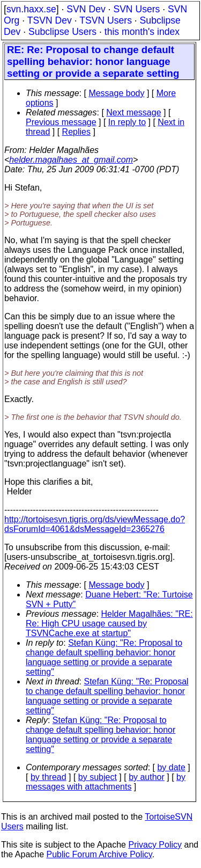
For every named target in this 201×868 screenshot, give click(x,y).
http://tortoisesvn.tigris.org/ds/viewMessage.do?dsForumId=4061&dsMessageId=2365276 (95, 524)
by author (147, 777)
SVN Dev (86, 9)
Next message (133, 112)
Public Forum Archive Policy (99, 854)
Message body (116, 93)
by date (171, 767)
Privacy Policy (155, 845)
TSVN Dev (50, 20)
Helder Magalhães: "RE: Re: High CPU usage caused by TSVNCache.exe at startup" (109, 623)
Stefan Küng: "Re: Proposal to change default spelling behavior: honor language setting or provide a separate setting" (104, 657)
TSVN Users (106, 20)
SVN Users (136, 9)
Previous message (61, 122)
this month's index (142, 32)
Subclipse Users (62, 32)
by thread (49, 777)
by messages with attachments (106, 782)
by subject (98, 777)
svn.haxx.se (31, 9)
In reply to (127, 122)
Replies (76, 132)
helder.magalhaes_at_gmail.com (71, 160)
